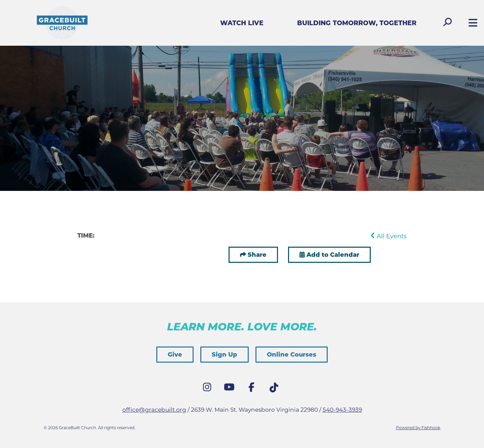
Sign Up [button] (225, 355)
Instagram (209, 389)
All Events (389, 236)
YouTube (231, 389)
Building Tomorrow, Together (357, 23)
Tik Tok (275, 390)
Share (257, 255)
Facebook (253, 389)
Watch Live (242, 23)
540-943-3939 (342, 410)
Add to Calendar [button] (329, 255)
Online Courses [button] (292, 355)
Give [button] (175, 355)
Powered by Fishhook (418, 428)
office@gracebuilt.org (154, 410)
